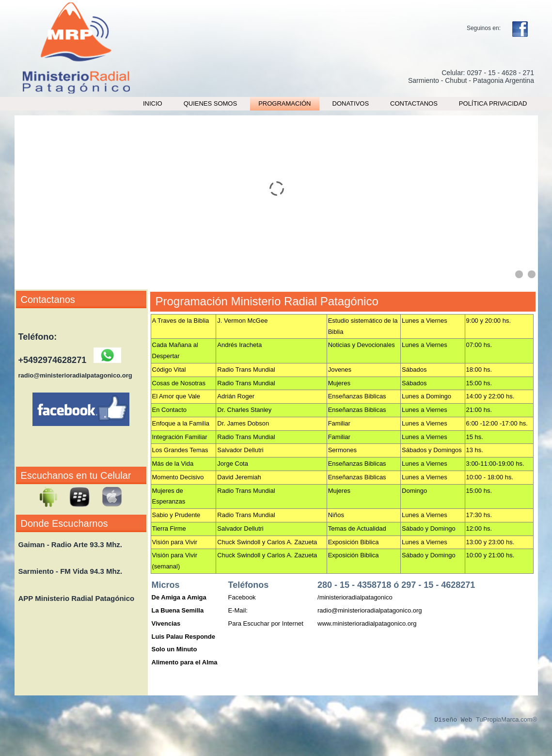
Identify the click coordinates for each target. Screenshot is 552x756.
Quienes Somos (211, 103)
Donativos (351, 103)
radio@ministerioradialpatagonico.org (370, 610)
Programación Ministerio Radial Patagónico (267, 301)
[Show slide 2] (532, 274)
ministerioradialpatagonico (356, 597)
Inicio (153, 103)
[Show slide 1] (519, 274)
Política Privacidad (493, 103)
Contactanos (414, 103)
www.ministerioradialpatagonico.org (367, 623)
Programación (284, 103)
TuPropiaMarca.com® (506, 720)
